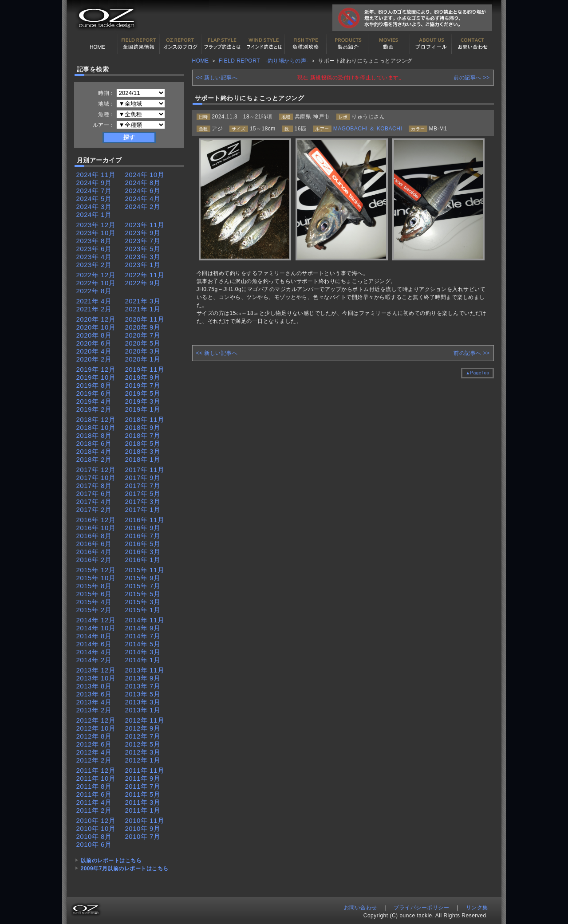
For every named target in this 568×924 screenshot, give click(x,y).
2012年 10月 (96, 728)
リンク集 (477, 908)
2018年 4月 (94, 451)
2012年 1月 (143, 760)
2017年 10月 (96, 478)
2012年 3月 (143, 752)
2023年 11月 (145, 225)
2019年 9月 (143, 377)
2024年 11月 (96, 175)
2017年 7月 (143, 486)
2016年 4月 (94, 552)
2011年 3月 (143, 802)
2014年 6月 (94, 644)
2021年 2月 (94, 309)
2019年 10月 (96, 377)
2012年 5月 (143, 744)
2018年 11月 (145, 419)
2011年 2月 (94, 810)
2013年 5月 (143, 694)
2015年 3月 (143, 602)
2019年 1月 (143, 409)
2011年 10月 (96, 778)
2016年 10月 (96, 528)
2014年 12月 (96, 620)
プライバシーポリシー (421, 908)
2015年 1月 (143, 610)
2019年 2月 (94, 409)
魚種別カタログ (306, 44)
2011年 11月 (145, 770)
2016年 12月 (96, 520)
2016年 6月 (94, 544)
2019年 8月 (94, 385)
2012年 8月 (94, 736)
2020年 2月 (94, 359)
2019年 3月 (143, 401)
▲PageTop (477, 373)
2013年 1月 (143, 710)
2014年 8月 (94, 636)
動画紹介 (389, 44)
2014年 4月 (94, 652)
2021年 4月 (94, 301)
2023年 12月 (96, 225)
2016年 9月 (143, 528)
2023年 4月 (94, 257)
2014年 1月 (143, 660)
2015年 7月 (143, 586)
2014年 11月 (145, 620)
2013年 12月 (96, 670)
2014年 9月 (143, 628)
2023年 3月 (143, 257)
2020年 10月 (96, 327)
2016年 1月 (143, 560)
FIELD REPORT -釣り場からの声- (264, 61)
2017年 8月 (94, 486)
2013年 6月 (94, 694)
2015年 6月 (94, 594)
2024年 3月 (94, 206)
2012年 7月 (143, 736)
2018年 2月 (94, 459)
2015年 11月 (145, 570)
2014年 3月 (143, 652)
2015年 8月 (94, 586)
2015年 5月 (143, 594)
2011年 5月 (143, 794)
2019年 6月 (94, 393)
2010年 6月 (94, 844)
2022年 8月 (94, 291)
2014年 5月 (143, 644)
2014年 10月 (96, 628)
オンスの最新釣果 (181, 44)
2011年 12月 (96, 770)
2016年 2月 (94, 560)
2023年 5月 (143, 249)
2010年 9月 (143, 828)
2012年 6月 (94, 744)
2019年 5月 (143, 393)
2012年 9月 (143, 728)
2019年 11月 (145, 369)
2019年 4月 (94, 401)
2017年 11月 (145, 470)
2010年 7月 (143, 836)
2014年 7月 (143, 636)
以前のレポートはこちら (111, 861)
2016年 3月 (143, 552)
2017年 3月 (143, 501)
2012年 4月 (94, 752)
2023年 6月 (94, 249)
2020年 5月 (143, 343)
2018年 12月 (96, 419)
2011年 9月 (143, 778)
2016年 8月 (94, 536)
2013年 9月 (143, 678)
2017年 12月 (96, 470)
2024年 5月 (94, 199)
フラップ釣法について (222, 44)
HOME (97, 44)
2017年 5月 (143, 493)
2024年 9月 (94, 183)
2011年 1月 (143, 810)
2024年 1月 (94, 214)
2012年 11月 (145, 720)
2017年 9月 (143, 478)
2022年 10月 (96, 283)
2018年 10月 (96, 427)
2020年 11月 (145, 319)
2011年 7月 (143, 786)
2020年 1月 (143, 359)
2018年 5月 (143, 443)
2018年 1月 (143, 459)
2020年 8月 (94, 335)
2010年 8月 (94, 836)
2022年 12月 (96, 275)
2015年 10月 (96, 578)
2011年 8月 (94, 786)
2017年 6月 (94, 493)
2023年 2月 (94, 265)
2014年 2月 (94, 660)
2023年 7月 (143, 241)
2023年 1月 (143, 265)
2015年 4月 (94, 602)
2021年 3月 (143, 301)
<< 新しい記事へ (217, 78)
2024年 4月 (143, 199)
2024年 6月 (143, 191)
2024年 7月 (94, 191)
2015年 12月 (96, 570)
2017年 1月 (143, 509)
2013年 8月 (94, 686)
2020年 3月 (143, 351)
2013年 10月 (96, 678)
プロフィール (431, 44)
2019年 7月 (143, 385)
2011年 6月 (94, 794)
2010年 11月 (145, 820)
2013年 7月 (143, 686)
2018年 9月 (143, 427)
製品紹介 (347, 44)
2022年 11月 (145, 275)
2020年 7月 (143, 335)
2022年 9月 (143, 283)
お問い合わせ (473, 44)
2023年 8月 (94, 241)
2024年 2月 (143, 206)
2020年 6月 (94, 343)
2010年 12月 (96, 820)
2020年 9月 (143, 327)
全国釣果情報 (139, 44)
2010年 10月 (96, 828)
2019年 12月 (96, 369)
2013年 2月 (94, 710)
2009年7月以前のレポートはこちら (125, 869)
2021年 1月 (143, 309)
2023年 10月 (96, 233)
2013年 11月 (145, 670)
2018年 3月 (143, 451)
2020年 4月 (94, 351)
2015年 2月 (94, 610)
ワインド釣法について (264, 44)
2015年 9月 (143, 578)
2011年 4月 (94, 802)
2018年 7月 (143, 435)
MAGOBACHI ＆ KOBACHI (368, 129)
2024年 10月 (145, 175)
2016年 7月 (143, 536)
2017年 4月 (94, 501)
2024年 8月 (143, 183)
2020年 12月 (96, 319)
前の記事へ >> (471, 78)
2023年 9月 (143, 233)
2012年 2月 (94, 760)
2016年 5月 (143, 544)
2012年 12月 (96, 720)
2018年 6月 (94, 443)
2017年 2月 (94, 509)
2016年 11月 (145, 520)
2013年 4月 (94, 702)
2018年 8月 (94, 435)
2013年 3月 (143, 702)
